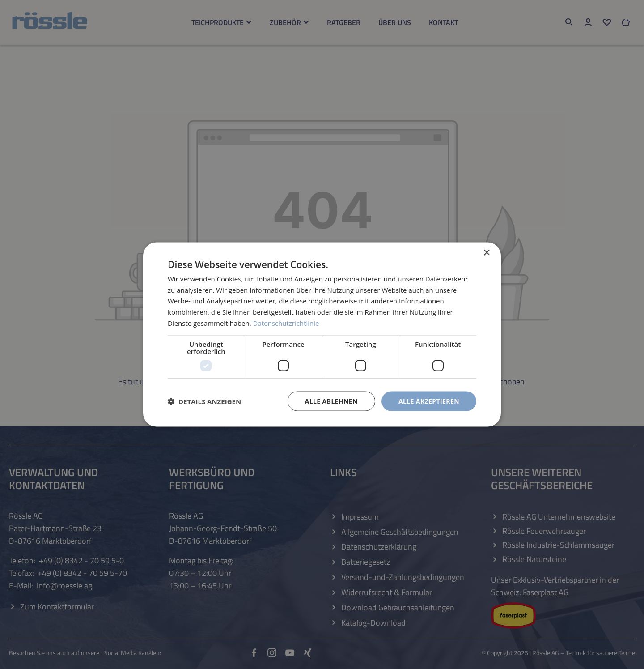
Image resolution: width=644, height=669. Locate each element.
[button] (204, 401)
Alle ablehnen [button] (331, 401)
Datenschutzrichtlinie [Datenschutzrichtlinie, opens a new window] (286, 323)
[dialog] (322, 334)
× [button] (486, 253)
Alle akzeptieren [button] (429, 401)
